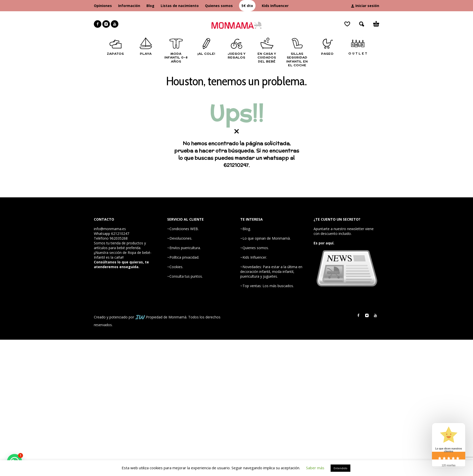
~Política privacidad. (183, 257)
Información (129, 6)
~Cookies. (175, 267)
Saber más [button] (315, 468)
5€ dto (247, 6)
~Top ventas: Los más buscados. (267, 286)
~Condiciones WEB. (183, 229)
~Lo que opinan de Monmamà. (265, 238)
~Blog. (246, 229)
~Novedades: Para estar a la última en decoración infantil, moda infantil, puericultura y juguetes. (271, 272)
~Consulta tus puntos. (185, 276)
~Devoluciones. (180, 238)
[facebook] (98, 24)
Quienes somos (219, 6)
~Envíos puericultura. (184, 248)
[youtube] (115, 24)
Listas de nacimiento (180, 6)
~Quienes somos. (255, 248)
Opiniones (103, 6)
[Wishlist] (347, 24)
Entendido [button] (340, 468)
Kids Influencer (275, 6)
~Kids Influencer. (254, 257)
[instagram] (106, 24)
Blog (150, 6)
